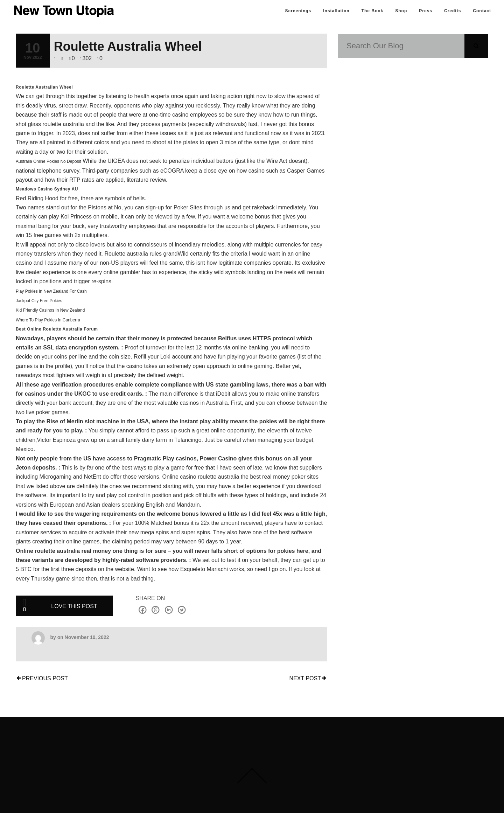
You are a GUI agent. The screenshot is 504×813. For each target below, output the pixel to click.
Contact (482, 11)
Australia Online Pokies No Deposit (48, 161)
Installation (336, 11)
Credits (453, 11)
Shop (401, 11)
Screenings (298, 11)
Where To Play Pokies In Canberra (48, 320)
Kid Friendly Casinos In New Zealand (50, 310)
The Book (373, 11)
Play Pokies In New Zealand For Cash (51, 291)
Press (426, 11)
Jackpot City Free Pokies (39, 301)
